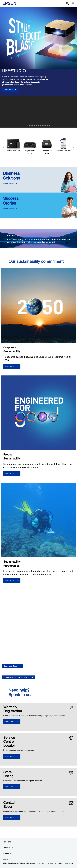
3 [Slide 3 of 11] (32, 125)
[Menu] (73, 3)
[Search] (67, 3)
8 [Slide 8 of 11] (43, 125)
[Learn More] (10, 90)
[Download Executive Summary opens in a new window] (18, 677)
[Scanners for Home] (47, 146)
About (7, 860)
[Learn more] (12, 366)
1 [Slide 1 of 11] (28, 125)
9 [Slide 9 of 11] (45, 125)
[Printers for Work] (64, 145)
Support (7, 854)
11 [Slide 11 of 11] (49, 125)
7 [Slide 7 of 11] (41, 125)
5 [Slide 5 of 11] (36, 125)
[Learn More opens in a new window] (12, 722)
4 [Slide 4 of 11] (34, 125)
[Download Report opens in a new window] (12, 666)
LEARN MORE (8, 183)
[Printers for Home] (13, 145)
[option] (38, 51)
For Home (8, 842)
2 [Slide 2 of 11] (30, 125)
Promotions (49, 863)
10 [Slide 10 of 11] (47, 125)
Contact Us (41, 863)
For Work (8, 848)
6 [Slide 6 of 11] (39, 125)
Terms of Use (59, 863)
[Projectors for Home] (30, 146)
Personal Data (69, 863)
